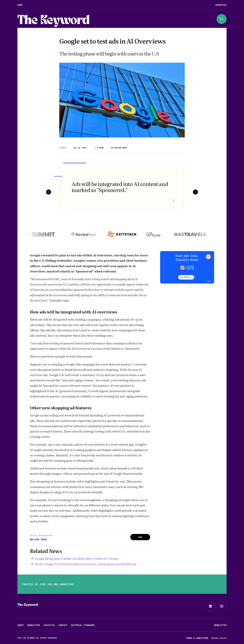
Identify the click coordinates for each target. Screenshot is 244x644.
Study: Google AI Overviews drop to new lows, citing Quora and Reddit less (85, 564)
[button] (49, 192)
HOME (140, 537)
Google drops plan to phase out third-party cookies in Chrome (77, 559)
